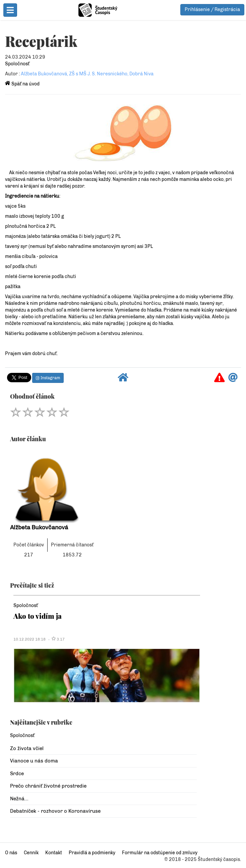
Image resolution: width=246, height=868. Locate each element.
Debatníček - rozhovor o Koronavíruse (55, 811)
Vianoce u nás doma (34, 761)
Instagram (48, 378)
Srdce (17, 774)
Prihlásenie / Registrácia (212, 10)
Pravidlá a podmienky (92, 853)
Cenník (31, 853)
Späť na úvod (22, 84)
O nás (11, 853)
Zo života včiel (27, 748)
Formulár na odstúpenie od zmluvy (160, 853)
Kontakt (54, 853)
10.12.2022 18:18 (29, 639)
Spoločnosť (17, 64)
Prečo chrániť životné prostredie (48, 786)
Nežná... (19, 799)
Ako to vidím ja (38, 616)
